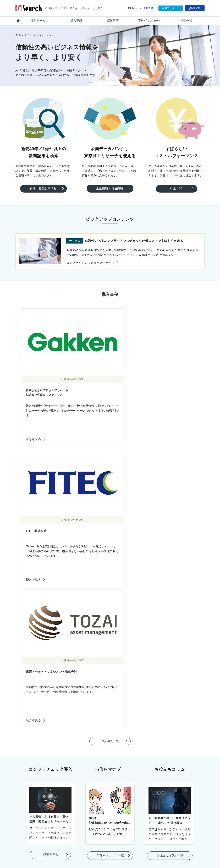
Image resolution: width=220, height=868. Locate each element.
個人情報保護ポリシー (102, 855)
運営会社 (140, 855)
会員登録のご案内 (110, 818)
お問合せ (129, 8)
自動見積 (144, 8)
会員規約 (125, 855)
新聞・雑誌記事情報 (44, 188)
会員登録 (194, 8)
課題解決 (113, 21)
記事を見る (51, 536)
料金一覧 (186, 21)
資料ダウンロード (150, 21)
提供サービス (40, 21)
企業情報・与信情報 (110, 188)
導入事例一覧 (111, 424)
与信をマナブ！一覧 (110, 538)
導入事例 (76, 21)
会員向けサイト (167, 8)
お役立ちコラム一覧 (170, 538)
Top (18, 21)
